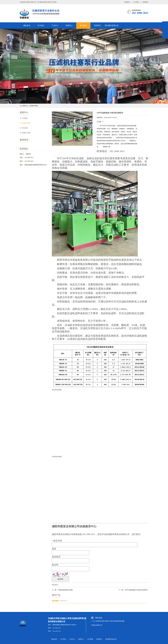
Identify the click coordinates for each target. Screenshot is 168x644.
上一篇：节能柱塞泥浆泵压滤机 (62, 590)
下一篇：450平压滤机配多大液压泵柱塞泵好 (133, 590)
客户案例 (83, 26)
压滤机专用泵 (34, 106)
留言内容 (57, 541)
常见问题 (25, 128)
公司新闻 (25, 118)
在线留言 (127, 2)
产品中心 (55, 26)
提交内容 (60, 579)
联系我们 (145, 2)
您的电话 (56, 557)
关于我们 (136, 2)
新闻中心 (69, 26)
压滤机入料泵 (26, 133)
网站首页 (27, 26)
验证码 (55, 565)
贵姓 (54, 549)
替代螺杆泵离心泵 (112, 26)
